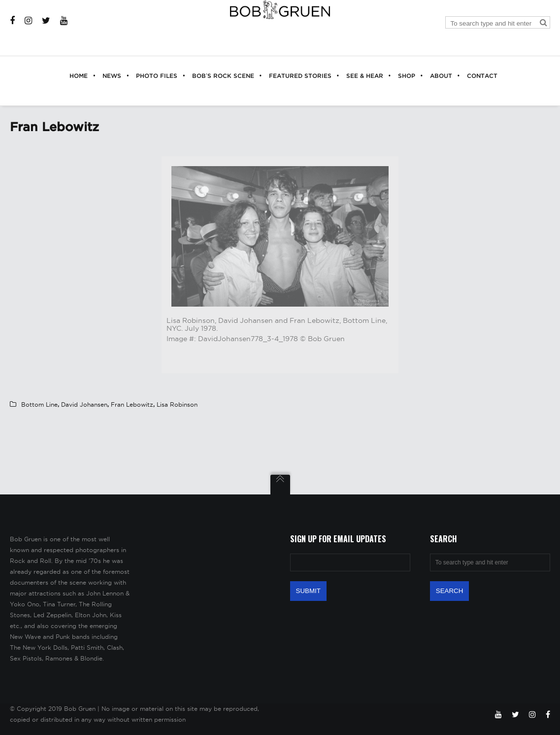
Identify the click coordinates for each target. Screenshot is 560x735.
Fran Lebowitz (132, 404)
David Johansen (84, 404)
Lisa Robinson (177, 404)
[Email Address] (350, 562)
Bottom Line (39, 404)
